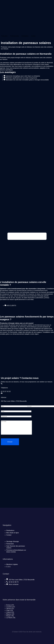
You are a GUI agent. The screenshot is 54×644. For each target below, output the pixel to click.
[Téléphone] (2, 383)
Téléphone (4, 388)
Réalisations (25, 36)
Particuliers (4, 36)
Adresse (4, 397)
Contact (33, 36)
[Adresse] (2, 393)
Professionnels (15, 36)
